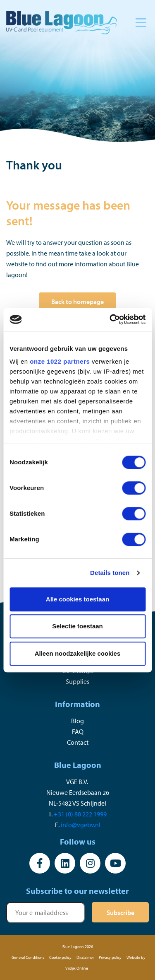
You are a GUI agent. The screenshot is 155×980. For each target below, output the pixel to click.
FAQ (78, 731)
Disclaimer (85, 957)
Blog (77, 721)
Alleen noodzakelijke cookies (78, 653)
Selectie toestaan (77, 626)
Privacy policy (110, 957)
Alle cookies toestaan (77, 599)
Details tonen (110, 573)
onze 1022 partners (60, 361)
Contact (78, 742)
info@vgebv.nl (81, 825)
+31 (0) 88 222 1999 (80, 814)
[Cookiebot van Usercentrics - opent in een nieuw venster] (110, 319)
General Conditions (28, 957)
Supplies (77, 681)
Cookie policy (60, 957)
